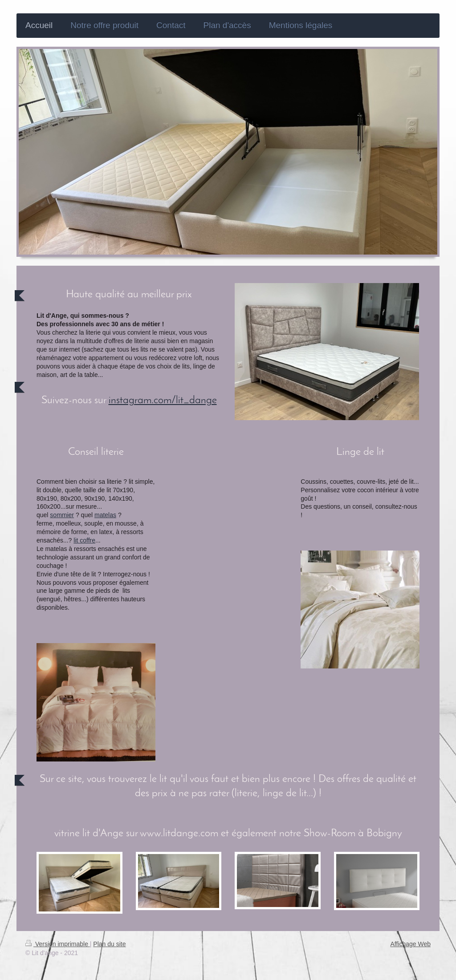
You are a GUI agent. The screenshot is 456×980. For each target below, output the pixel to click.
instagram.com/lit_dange (163, 401)
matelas (105, 515)
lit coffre (84, 540)
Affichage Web (410, 944)
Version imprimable (58, 944)
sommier (62, 515)
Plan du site (109, 944)
